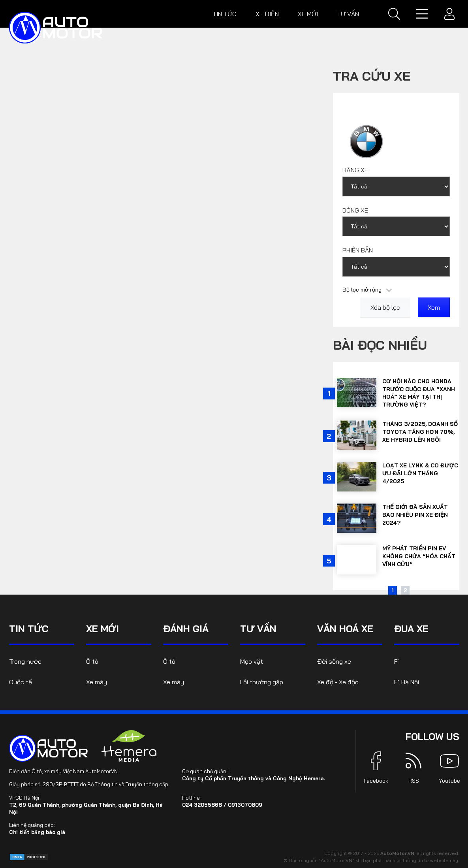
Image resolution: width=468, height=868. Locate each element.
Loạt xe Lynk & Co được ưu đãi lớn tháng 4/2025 (420, 473)
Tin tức (225, 14)
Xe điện (267, 14)
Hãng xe (355, 170)
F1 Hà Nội (407, 682)
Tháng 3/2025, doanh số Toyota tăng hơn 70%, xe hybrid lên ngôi (420, 432)
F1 (397, 661)
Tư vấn (348, 14)
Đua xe (411, 629)
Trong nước (25, 661)
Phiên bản (358, 250)
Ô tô (92, 661)
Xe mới (308, 14)
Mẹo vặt (252, 661)
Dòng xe (355, 210)
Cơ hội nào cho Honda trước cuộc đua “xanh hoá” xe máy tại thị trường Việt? (419, 393)
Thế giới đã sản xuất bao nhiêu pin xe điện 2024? (415, 515)
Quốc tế (21, 682)
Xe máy (97, 682)
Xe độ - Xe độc (338, 682)
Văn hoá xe (345, 629)
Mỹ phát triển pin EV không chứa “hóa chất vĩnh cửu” (419, 556)
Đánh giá (186, 629)
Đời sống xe (334, 661)
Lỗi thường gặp (262, 682)
